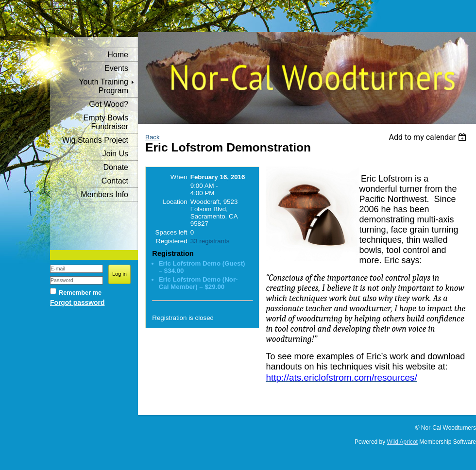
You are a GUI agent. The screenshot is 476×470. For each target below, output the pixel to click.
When (179, 177)
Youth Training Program (103, 86)
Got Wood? (109, 104)
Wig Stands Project (95, 140)
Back (153, 137)
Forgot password (77, 302)
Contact (115, 181)
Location (175, 202)
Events (116, 68)
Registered (171, 241)
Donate (116, 167)
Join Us (115, 154)
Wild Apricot (402, 442)
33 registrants (210, 241)
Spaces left (171, 232)
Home (118, 55)
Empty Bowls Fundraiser (106, 122)
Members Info (104, 194)
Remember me (80, 293)
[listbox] (429, 137)
